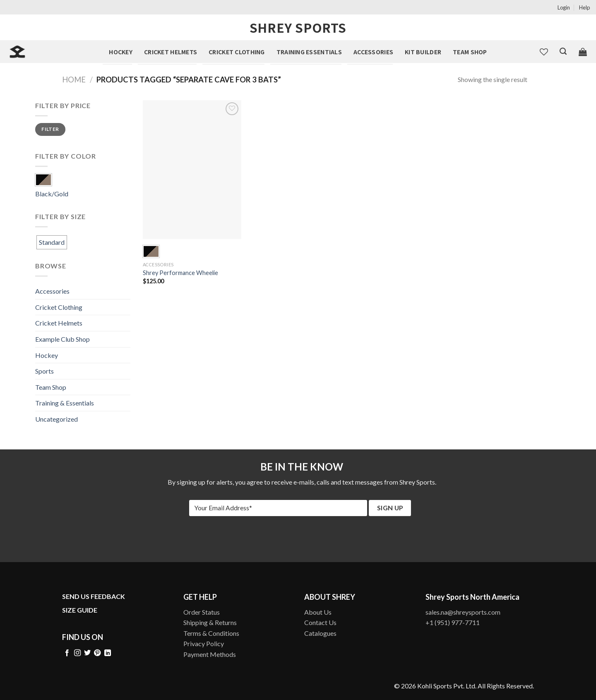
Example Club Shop (62, 339)
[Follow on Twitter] (87, 653)
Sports (44, 371)
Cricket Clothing (237, 52)
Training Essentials (309, 52)
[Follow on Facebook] (67, 653)
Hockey (121, 52)
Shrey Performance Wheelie (180, 273)
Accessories (373, 52)
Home (74, 80)
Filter (50, 129)
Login (564, 7)
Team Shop (470, 52)
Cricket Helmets (171, 52)
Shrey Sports (298, 27)
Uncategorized (56, 419)
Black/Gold (52, 194)
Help (584, 7)
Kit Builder (423, 52)
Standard (52, 242)
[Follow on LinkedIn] (108, 653)
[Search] (563, 51)
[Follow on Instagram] (77, 653)
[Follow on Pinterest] (97, 653)
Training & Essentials (65, 403)
